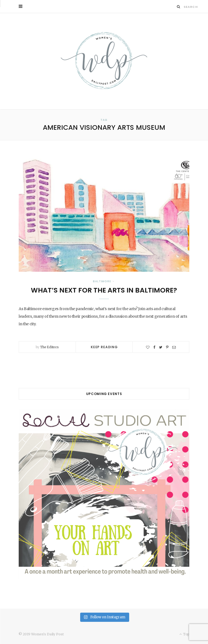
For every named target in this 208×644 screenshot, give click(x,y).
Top (184, 634)
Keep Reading (104, 347)
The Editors (49, 347)
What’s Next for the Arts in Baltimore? (104, 290)
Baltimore (102, 281)
